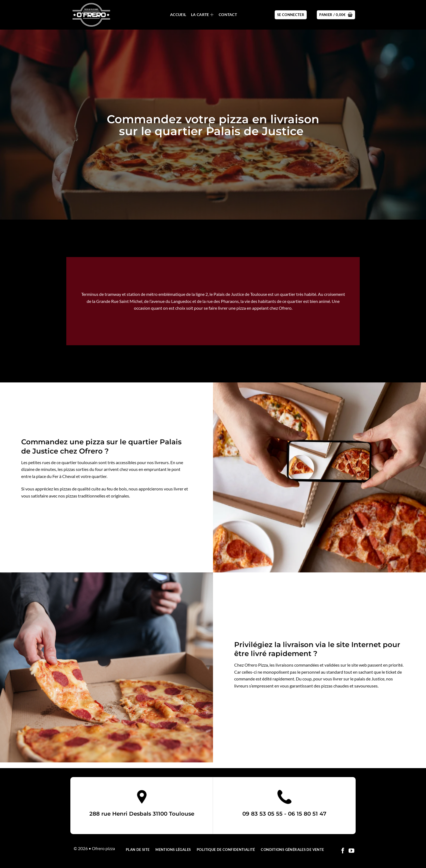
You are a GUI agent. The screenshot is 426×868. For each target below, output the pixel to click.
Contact (228, 15)
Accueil (178, 15)
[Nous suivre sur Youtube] (351, 851)
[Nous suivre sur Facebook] (343, 851)
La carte (202, 15)
